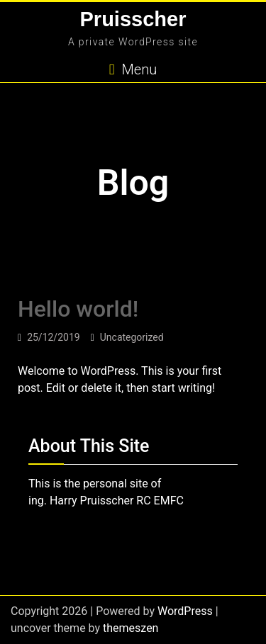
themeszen (131, 628)
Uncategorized (132, 337)
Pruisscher (133, 19)
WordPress (185, 611)
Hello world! (78, 309)
